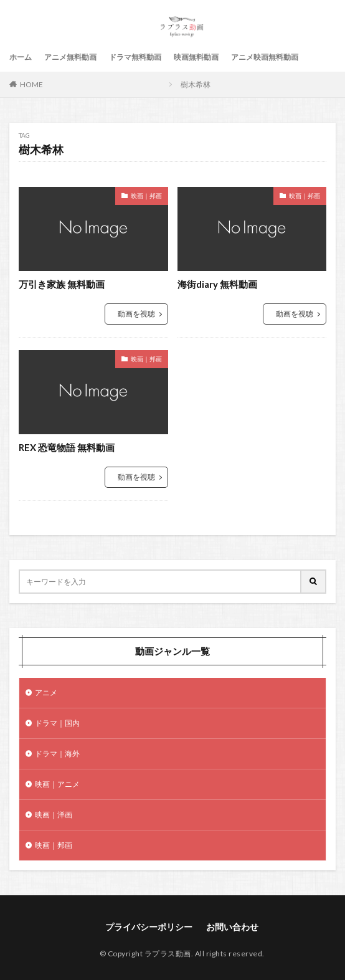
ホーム (21, 57)
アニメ (46, 692)
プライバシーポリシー (149, 927)
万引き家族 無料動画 (62, 284)
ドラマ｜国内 (57, 723)
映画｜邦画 (146, 196)
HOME (31, 84)
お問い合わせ (232, 927)
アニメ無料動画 (70, 57)
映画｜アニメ (57, 784)
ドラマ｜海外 (57, 754)
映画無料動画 (196, 57)
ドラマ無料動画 (135, 57)
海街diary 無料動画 (217, 284)
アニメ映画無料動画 (265, 57)
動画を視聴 (136, 314)
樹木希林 (196, 84)
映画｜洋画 (54, 815)
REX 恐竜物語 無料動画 (67, 447)
